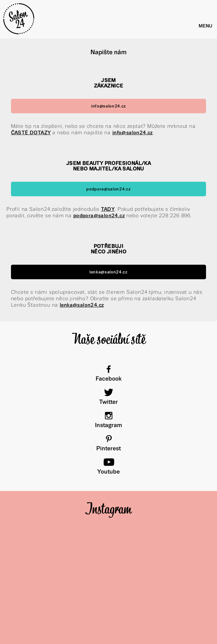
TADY (108, 209)
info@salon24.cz (108, 106)
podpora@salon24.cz (108, 189)
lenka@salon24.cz (108, 272)
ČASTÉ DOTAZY (31, 133)
